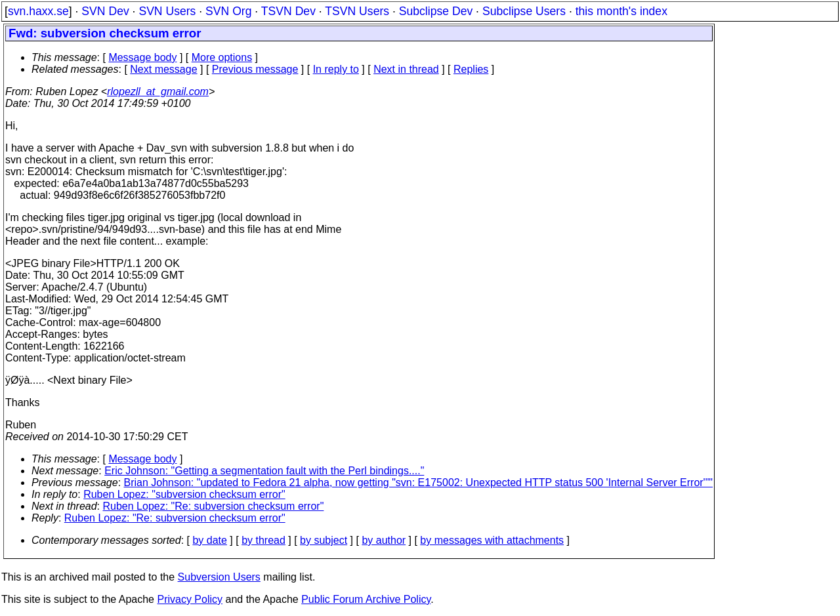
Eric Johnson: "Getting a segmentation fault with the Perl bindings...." (264, 471)
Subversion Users (219, 577)
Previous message (255, 69)
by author (384, 540)
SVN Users (167, 11)
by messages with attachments (492, 540)
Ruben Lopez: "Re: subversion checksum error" (214, 506)
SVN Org (228, 11)
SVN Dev (105, 11)
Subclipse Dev (436, 11)
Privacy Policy (190, 599)
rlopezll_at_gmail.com (158, 92)
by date (209, 540)
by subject (324, 540)
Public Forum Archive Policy (366, 599)
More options (222, 57)
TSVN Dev (288, 11)
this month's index (621, 11)
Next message (163, 69)
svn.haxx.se (38, 11)
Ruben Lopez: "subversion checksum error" (184, 494)
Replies (471, 69)
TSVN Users (357, 11)
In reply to (336, 69)
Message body (142, 57)
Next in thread (406, 69)
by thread (263, 540)
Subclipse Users (524, 11)
